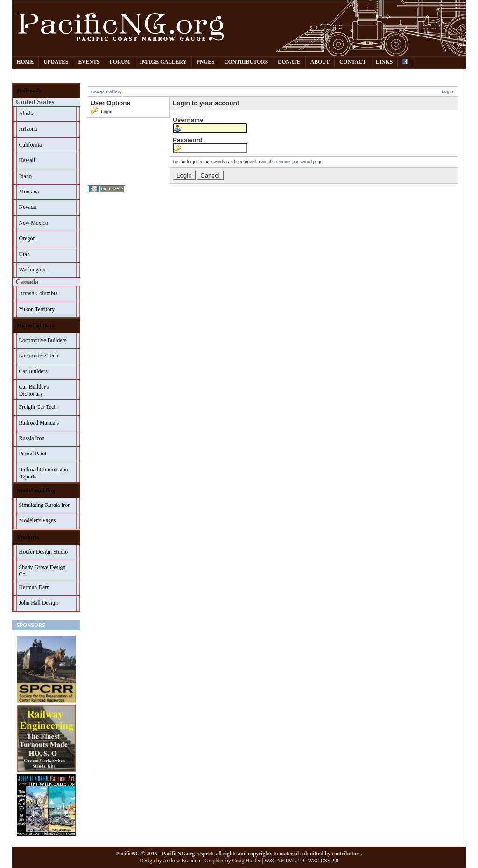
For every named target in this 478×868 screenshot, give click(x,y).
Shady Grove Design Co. (42, 571)
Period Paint (33, 454)
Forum (120, 62)
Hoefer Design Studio (44, 552)
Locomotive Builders (43, 340)
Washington (32, 270)
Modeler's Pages (37, 520)
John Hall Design (39, 603)
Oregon (28, 238)
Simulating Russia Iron (45, 505)
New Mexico (34, 223)
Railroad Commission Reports (44, 473)
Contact (353, 62)
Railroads (29, 91)
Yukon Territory (37, 309)
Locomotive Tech (39, 356)
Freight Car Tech (38, 407)
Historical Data (36, 326)
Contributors (246, 62)
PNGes (206, 62)
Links (384, 62)
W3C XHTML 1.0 (284, 861)
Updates (56, 62)
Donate (289, 62)
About (320, 62)
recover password (294, 162)
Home (25, 62)
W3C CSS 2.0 (323, 861)
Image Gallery (163, 62)
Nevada (28, 207)
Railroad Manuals (39, 423)
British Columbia (39, 293)
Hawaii (27, 160)
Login (447, 92)
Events (89, 62)
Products (28, 537)
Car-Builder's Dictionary (34, 390)
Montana (29, 192)
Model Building (36, 491)
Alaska (27, 114)
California (31, 145)
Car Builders (33, 371)
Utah (25, 254)
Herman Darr (34, 587)
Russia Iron (32, 438)
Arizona (28, 129)
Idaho (25, 176)
